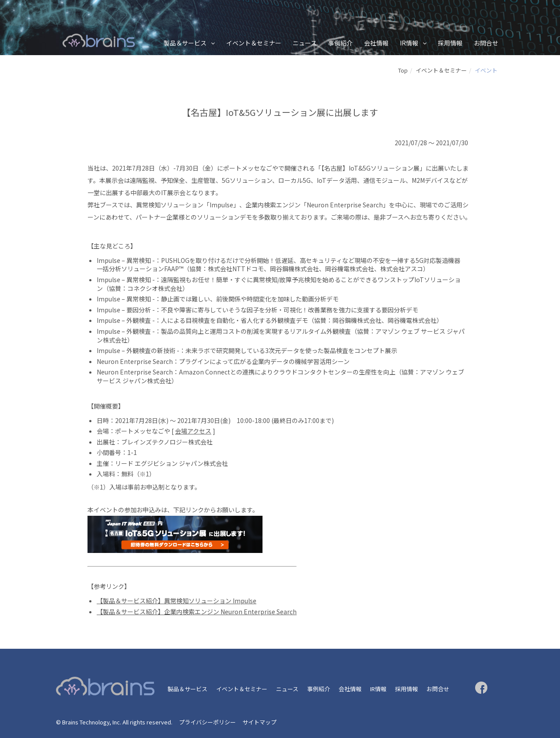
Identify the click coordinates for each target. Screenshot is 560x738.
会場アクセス (193, 431)
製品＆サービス (185, 43)
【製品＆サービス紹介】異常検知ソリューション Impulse (177, 601)
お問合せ (486, 43)
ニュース (305, 43)
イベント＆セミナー (254, 43)
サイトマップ (259, 722)
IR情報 (409, 43)
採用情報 (450, 43)
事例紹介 (340, 43)
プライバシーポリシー (207, 722)
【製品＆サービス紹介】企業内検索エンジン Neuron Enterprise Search (197, 612)
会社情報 (376, 43)
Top (403, 70)
